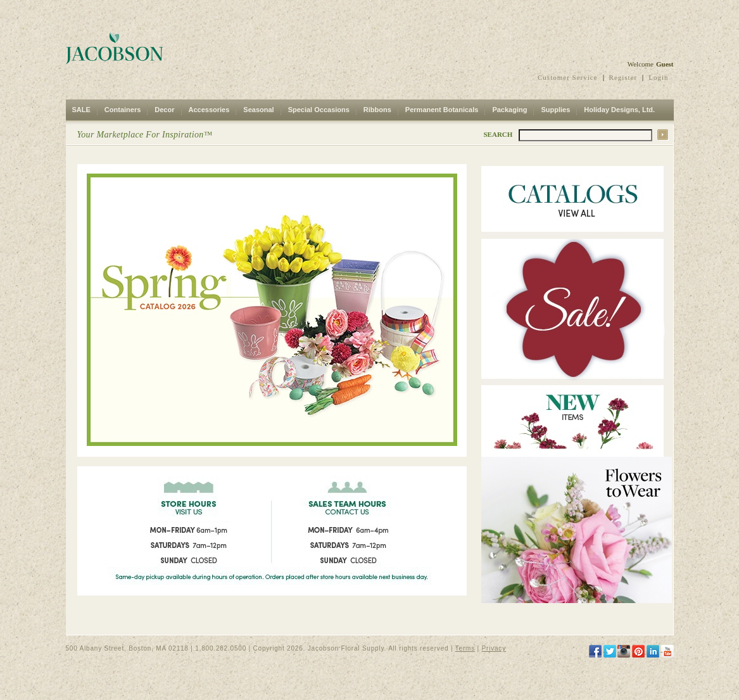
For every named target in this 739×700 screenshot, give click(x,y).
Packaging (509, 110)
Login (658, 77)
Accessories (209, 110)
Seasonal (258, 110)
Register (623, 77)
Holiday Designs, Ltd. (619, 110)
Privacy (494, 648)
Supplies (555, 110)
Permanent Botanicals (442, 110)
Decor (164, 110)
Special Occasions (319, 110)
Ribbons (377, 110)
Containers (123, 110)
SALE (81, 110)
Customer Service (568, 77)
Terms (465, 648)
